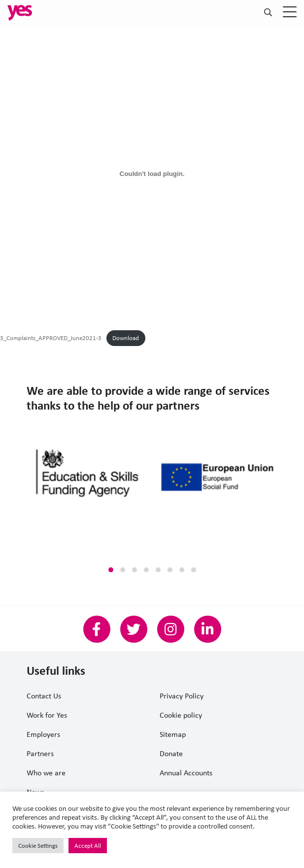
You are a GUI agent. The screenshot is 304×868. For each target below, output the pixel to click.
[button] (111, 570)
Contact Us (44, 696)
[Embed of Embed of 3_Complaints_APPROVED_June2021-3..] (152, 174)
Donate (171, 753)
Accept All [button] (88, 846)
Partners (40, 753)
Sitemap (173, 734)
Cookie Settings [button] (38, 846)
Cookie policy (181, 715)
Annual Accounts (186, 773)
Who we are (46, 773)
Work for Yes (47, 715)
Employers (43, 734)
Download (126, 338)
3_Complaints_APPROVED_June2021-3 (51, 338)
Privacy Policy (182, 696)
